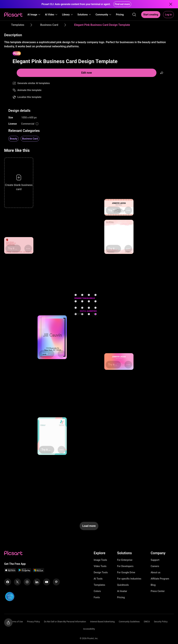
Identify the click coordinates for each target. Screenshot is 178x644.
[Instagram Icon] (27, 582)
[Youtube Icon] (47, 582)
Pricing (121, 597)
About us (156, 572)
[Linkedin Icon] (37, 582)
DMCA (147, 622)
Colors (97, 591)
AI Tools (98, 579)
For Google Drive (126, 572)
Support (155, 560)
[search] (134, 15)
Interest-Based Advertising (102, 622)
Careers (155, 566)
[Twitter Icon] (17, 582)
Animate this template (29, 90)
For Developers (125, 566)
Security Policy (161, 622)
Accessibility (89, 629)
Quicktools (123, 585)
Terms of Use (17, 622)
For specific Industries (129, 579)
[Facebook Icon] (8, 582)
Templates (99, 585)
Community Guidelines (129, 622)
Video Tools (100, 566)
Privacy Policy (33, 622)
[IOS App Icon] (10, 571)
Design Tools (101, 572)
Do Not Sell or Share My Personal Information (65, 622)
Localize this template (29, 97)
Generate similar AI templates (34, 83)
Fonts (97, 597)
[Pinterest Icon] (56, 582)
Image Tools (100, 560)
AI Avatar (122, 591)
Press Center (158, 591)
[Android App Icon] (25, 571)
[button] (34, 15)
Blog (153, 585)
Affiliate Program (160, 579)
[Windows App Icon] (38, 571)
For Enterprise (125, 560)
